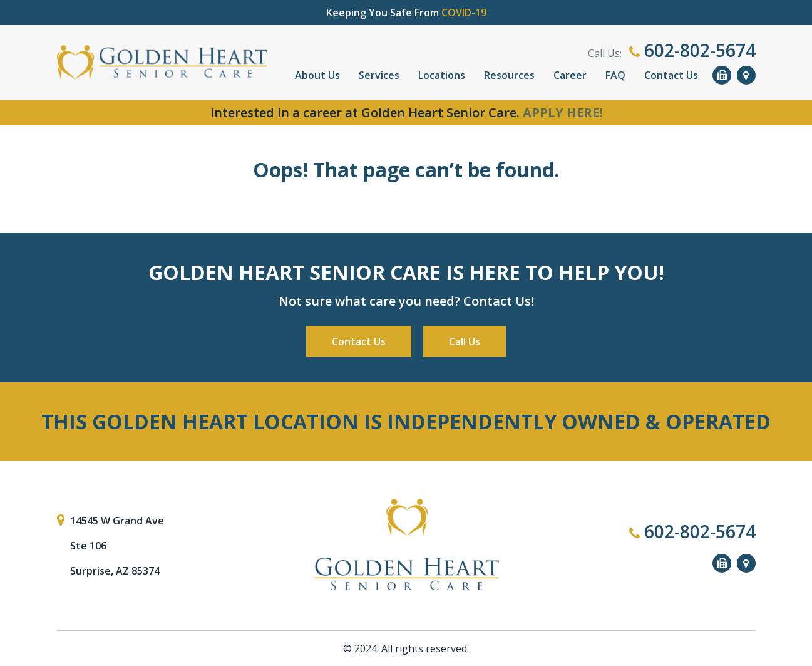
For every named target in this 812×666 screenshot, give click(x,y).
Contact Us (671, 75)
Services (379, 75)
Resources (509, 75)
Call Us (465, 341)
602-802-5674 (692, 50)
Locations (442, 75)
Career (570, 75)
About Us (317, 75)
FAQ (615, 75)
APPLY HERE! (563, 112)
